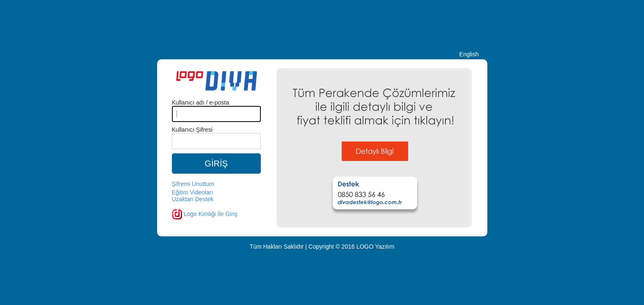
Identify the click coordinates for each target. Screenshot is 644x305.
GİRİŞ (216, 164)
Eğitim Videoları (193, 192)
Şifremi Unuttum (193, 184)
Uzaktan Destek (193, 199)
